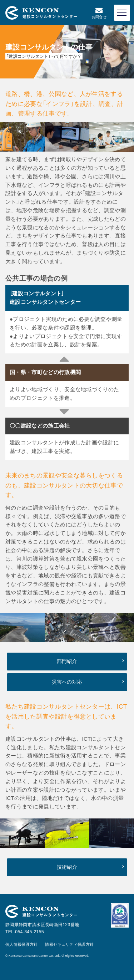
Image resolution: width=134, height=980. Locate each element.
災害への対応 (67, 682)
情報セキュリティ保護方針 (69, 944)
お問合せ (99, 13)
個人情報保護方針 (22, 944)
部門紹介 (67, 661)
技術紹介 (67, 867)
